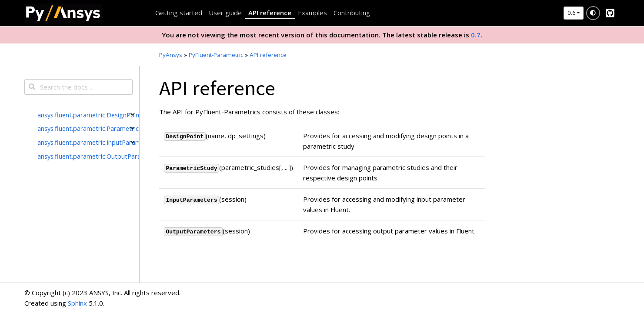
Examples (312, 13)
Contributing (352, 13)
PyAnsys (171, 55)
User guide (225, 13)
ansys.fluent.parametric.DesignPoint (88, 115)
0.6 (572, 13)
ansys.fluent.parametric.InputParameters (88, 142)
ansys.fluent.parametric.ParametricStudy (88, 128)
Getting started (179, 13)
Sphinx (77, 303)
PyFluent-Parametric (216, 55)
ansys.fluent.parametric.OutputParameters (88, 156)
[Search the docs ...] (78, 87)
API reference (270, 13)
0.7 (476, 35)
